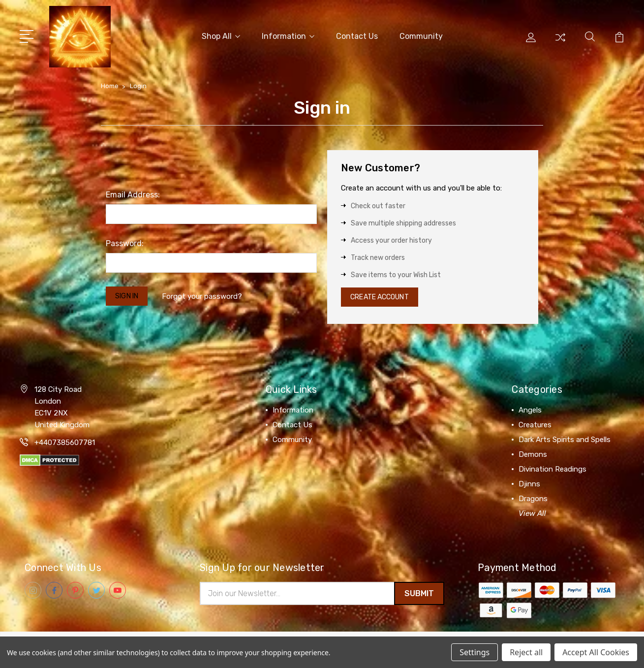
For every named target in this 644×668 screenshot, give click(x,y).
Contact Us (357, 35)
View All (532, 514)
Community (421, 35)
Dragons (533, 499)
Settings (475, 652)
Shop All (221, 35)
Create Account (384, 296)
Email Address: (133, 193)
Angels (530, 411)
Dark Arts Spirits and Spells (565, 440)
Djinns (529, 484)
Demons (533, 455)
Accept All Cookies (596, 652)
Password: (125, 241)
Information (288, 35)
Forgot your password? (207, 295)
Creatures (535, 425)
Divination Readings (552, 470)
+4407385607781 (65, 443)
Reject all (526, 652)
